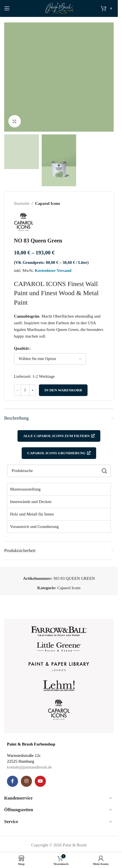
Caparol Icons (48, 203)
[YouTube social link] (40, 781)
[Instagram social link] (26, 781)
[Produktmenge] (25, 390)
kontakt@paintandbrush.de (29, 767)
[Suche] (59, 471)
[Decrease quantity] (17, 390)
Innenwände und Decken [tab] (31, 502)
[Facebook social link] (13, 781)
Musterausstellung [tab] (25, 489)
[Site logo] (59, 8)
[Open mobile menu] (7, 8)
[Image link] (59, 631)
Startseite (22, 203)
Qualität (21, 348)
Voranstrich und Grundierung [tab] (34, 527)
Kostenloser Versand (53, 270)
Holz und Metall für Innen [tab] (32, 514)
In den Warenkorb (63, 390)
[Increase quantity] (33, 390)
